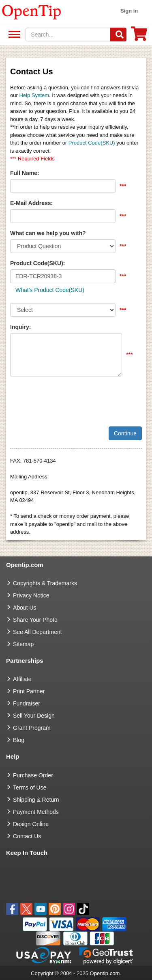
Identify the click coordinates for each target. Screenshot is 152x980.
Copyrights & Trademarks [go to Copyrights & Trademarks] (45, 583)
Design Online (31, 824)
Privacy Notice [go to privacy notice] (31, 595)
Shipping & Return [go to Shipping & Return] (36, 800)
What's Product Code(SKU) (50, 290)
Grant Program (32, 728)
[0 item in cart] (139, 36)
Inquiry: (20, 327)
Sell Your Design (34, 716)
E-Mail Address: (31, 203)
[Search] (118, 35)
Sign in (129, 11)
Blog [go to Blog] (19, 740)
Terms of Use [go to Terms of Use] (30, 787)
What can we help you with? (48, 233)
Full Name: (25, 173)
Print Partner (29, 691)
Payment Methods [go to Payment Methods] (36, 812)
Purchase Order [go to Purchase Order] (33, 775)
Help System (34, 95)
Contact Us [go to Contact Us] (27, 836)
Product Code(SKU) (92, 143)
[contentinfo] (32, 11)
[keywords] (68, 35)
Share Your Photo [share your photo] (35, 620)
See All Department (13, 35)
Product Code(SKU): (37, 263)
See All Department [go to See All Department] (37, 632)
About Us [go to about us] (25, 608)
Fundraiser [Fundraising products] (27, 703)
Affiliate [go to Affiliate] (22, 679)
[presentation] (72, 398)
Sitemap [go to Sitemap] (23, 644)
